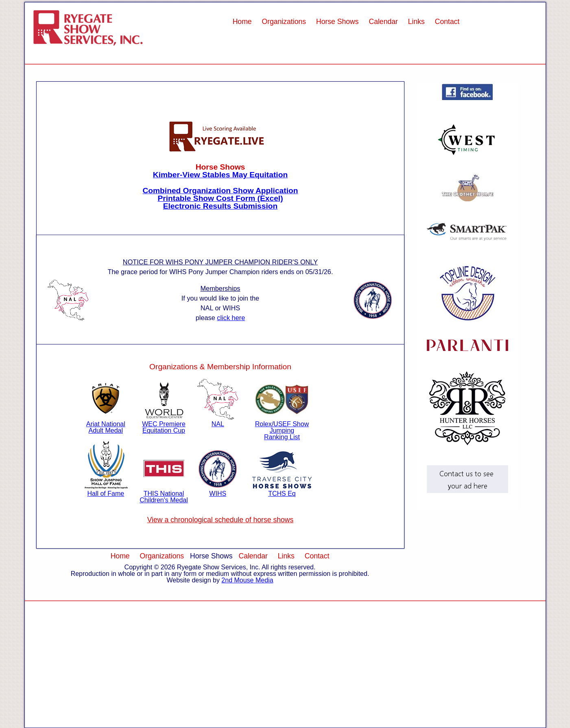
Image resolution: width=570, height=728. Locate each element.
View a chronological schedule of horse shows (221, 520)
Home (242, 22)
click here (231, 318)
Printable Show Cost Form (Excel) (220, 198)
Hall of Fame (106, 490)
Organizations (284, 22)
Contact (447, 22)
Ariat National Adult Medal (106, 424)
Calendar (383, 22)
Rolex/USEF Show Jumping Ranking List (282, 427)
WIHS (218, 490)
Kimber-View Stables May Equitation (220, 175)
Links (416, 22)
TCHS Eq (282, 490)
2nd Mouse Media (247, 580)
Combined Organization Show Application (220, 191)
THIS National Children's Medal (164, 494)
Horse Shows (337, 22)
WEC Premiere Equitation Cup (164, 424)
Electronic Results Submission (221, 206)
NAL (218, 421)
